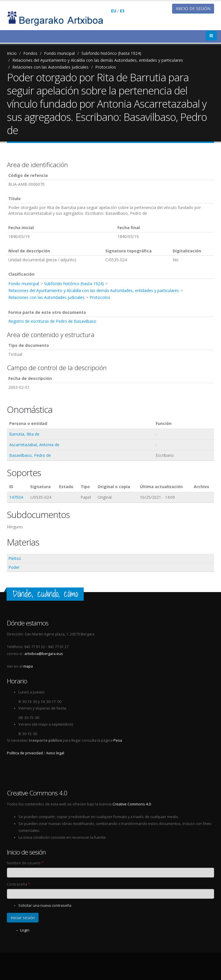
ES (122, 11)
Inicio (12, 53)
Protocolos (106, 67)
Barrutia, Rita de (24, 434)
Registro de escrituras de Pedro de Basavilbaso (52, 321)
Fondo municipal (59, 53)
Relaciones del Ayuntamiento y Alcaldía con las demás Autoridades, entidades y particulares (98, 60)
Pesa (118, 740)
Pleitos (15, 558)
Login (25, 930)
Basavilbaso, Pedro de (30, 455)
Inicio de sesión (193, 8)
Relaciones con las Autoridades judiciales (51, 67)
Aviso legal (55, 753)
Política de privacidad (25, 753)
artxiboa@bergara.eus (44, 654)
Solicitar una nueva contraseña (45, 905)
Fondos (30, 53)
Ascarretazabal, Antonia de (34, 445)
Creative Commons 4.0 (132, 804)
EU (114, 11)
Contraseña (18, 884)
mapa (28, 666)
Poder (14, 567)
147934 (16, 497)
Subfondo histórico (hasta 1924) (111, 53)
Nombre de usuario (25, 863)
